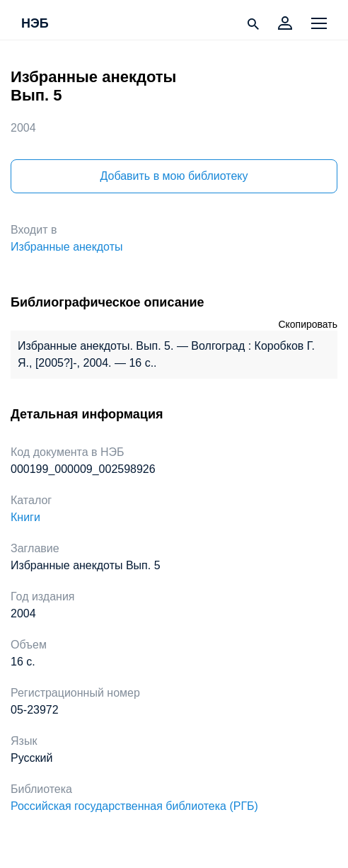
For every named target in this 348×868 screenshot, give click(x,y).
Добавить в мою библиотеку (174, 176)
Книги (25, 517)
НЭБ (35, 24)
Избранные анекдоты (66, 247)
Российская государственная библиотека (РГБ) (134, 806)
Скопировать (308, 324)
